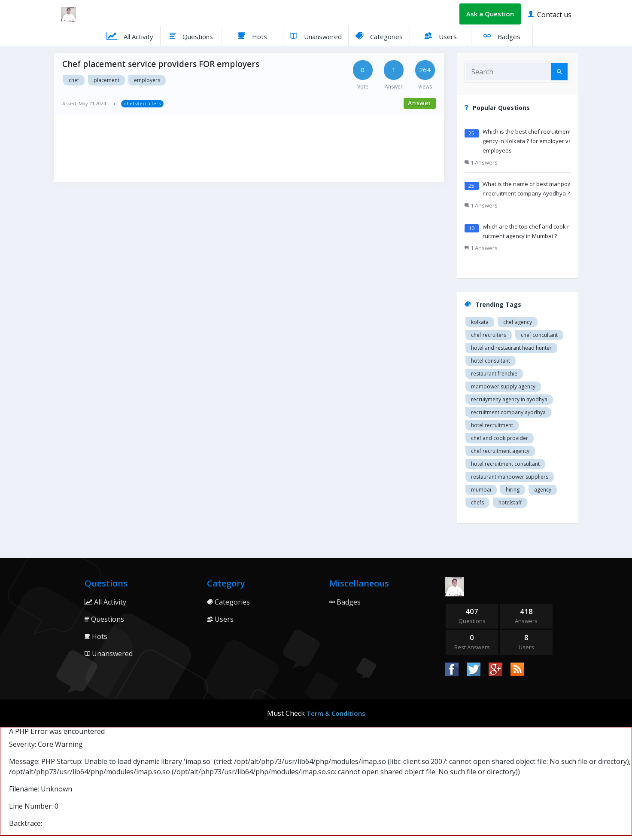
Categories (379, 36)
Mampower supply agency (503, 386)
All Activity (130, 36)
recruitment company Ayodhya (508, 412)
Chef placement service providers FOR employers (161, 64)
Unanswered (316, 36)
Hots (252, 36)
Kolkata (480, 322)
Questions (191, 36)
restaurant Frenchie (494, 374)
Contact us (550, 14)
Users (441, 36)
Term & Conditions (336, 713)
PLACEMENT (106, 80)
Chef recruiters (489, 335)
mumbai (481, 490)
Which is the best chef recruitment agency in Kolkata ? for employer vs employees (529, 141)
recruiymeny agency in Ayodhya (509, 399)
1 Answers (481, 162)
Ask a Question (490, 14)
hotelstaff (510, 502)
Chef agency (518, 322)
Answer (420, 103)
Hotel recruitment (492, 425)
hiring (513, 490)
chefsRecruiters (142, 103)
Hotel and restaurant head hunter (511, 348)
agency (543, 490)
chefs (477, 502)
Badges (502, 36)
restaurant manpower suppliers (510, 477)
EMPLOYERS (147, 80)
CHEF (74, 80)
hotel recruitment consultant (505, 464)
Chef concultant (539, 335)
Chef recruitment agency (500, 451)
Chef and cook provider (500, 438)
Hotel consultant (491, 361)
